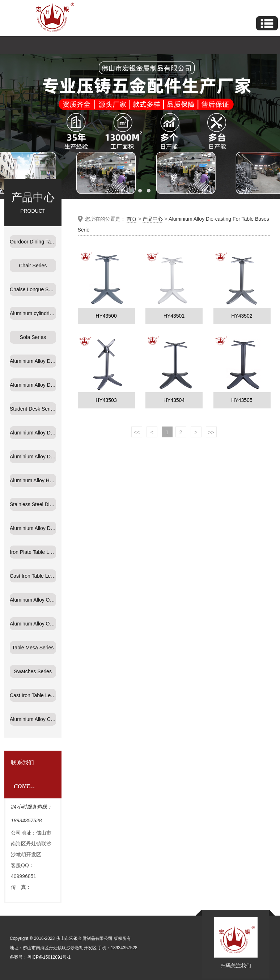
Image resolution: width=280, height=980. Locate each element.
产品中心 (153, 219)
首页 (132, 219)
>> (211, 432)
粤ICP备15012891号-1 (49, 957)
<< (137, 432)
